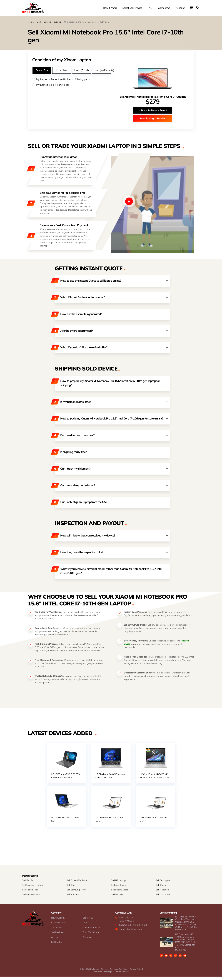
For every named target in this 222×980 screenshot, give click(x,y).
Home (31, 22)
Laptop (47, 22)
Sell (39, 22)
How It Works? (58, 921)
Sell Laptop (57, 945)
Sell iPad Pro (28, 884)
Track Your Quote (91, 936)
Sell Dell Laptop (163, 884)
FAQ (150, 8)
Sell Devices (57, 936)
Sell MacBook (162, 893)
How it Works (110, 8)
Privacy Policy (136, 973)
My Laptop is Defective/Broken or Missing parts (71, 79)
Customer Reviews (92, 931)
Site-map (87, 941)
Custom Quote (58, 926)
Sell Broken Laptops (101, 975)
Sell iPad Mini (117, 898)
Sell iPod (71, 888)
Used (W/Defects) (102, 70)
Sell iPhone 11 (73, 898)
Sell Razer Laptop (120, 893)
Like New (62, 70)
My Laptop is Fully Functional (71, 85)
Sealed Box (42, 70)
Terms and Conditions (119, 973)
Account (180, 8)
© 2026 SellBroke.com (90, 973)
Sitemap (105, 973)
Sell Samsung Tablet (76, 893)
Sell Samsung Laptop (32, 888)
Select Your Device (132, 8)
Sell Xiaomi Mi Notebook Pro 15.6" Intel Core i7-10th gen (153, 97)
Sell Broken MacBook (77, 884)
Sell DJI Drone (163, 898)
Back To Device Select (153, 110)
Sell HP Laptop (118, 884)
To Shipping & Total (153, 118)
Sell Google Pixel (30, 893)
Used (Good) (82, 70)
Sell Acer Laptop (119, 888)
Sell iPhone (161, 888)
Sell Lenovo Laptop (32, 898)
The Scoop (57, 931)
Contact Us (164, 8)
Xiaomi (57, 22)
